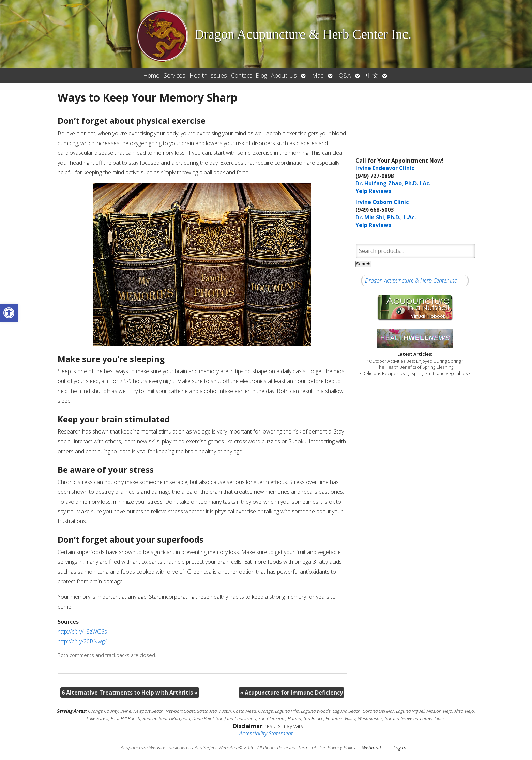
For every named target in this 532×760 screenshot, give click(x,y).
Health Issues (208, 75)
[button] (9, 313)
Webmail (371, 748)
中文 (372, 75)
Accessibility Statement (266, 733)
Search (363, 264)
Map (318, 75)
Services (174, 75)
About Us (284, 75)
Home (151, 75)
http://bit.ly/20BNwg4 (83, 641)
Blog (261, 75)
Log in (400, 748)
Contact (241, 75)
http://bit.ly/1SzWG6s (82, 632)
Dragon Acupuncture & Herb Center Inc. (412, 280)
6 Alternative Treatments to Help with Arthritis (130, 693)
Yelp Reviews (373, 191)
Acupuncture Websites (144, 748)
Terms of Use (311, 748)
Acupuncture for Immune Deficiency (291, 693)
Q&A (345, 75)
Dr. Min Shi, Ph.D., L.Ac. (386, 217)
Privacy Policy (341, 748)
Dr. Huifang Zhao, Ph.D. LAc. (393, 183)
